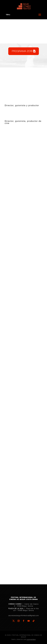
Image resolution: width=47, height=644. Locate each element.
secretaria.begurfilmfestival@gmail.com (24, 616)
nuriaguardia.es (31, 639)
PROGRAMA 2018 (22, 51)
